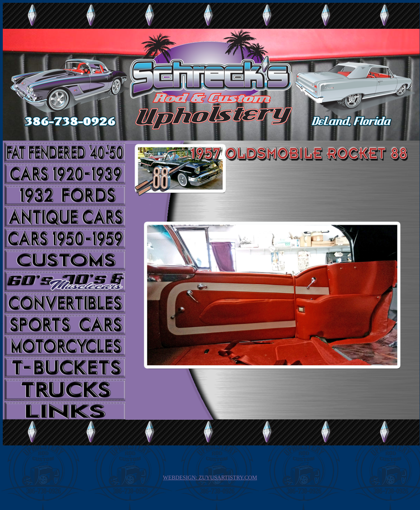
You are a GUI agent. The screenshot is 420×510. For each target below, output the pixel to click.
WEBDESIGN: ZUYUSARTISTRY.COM (210, 478)
